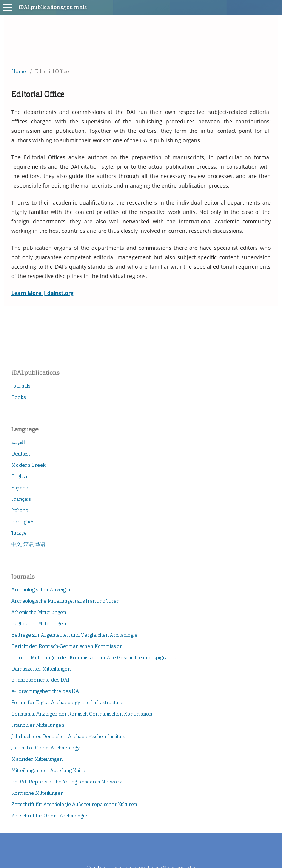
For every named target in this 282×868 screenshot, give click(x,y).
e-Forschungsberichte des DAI (46, 691)
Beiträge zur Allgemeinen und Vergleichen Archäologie (74, 635)
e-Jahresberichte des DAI (40, 680)
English (19, 476)
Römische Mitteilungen (37, 793)
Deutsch (21, 454)
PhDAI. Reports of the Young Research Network (67, 782)
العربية (18, 442)
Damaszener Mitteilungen (41, 669)
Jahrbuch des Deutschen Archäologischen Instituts (68, 736)
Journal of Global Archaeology (45, 748)
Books (18, 397)
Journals (21, 386)
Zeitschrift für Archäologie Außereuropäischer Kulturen (74, 804)
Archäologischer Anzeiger (41, 590)
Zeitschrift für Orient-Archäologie (49, 816)
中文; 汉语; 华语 (28, 544)
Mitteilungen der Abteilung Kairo (48, 770)
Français (21, 499)
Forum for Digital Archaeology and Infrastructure (67, 703)
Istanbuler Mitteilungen (38, 725)
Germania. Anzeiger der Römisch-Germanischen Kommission (82, 714)
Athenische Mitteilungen (39, 612)
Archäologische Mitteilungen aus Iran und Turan (65, 601)
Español (20, 488)
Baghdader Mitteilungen (39, 624)
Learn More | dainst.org (42, 293)
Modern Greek (29, 465)
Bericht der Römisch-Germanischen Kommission (67, 646)
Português (23, 522)
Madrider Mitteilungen (37, 759)
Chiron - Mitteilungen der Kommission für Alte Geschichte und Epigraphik (94, 658)
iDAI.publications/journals (53, 7)
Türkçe (19, 533)
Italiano (20, 510)
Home (19, 72)
